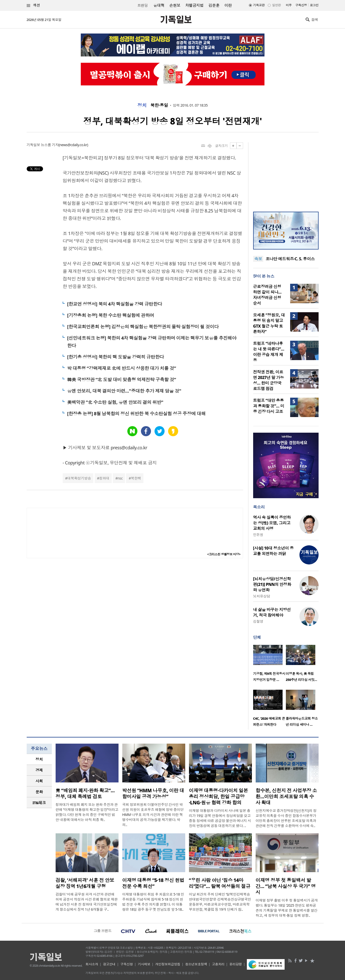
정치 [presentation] (39, 759)
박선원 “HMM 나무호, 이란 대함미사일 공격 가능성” (153, 794)
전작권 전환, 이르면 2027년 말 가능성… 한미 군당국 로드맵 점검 (269, 380)
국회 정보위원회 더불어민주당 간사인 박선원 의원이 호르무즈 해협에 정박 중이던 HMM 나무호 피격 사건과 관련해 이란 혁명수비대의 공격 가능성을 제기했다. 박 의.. (153, 815)
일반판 (276, 5)
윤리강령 (236, 964)
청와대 (104, 478)
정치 (142, 105)
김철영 (258, 621)
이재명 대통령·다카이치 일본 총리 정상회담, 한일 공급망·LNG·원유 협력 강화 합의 (219, 797)
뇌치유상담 (262, 596)
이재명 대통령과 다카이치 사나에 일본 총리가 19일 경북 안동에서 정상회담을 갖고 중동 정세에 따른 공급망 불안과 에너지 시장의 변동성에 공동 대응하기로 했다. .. (220, 818)
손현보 (175, 5)
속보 (258, 259)
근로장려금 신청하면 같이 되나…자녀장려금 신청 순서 (267, 295)
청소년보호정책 (196, 964)
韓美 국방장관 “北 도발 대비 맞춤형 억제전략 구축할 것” (122, 380)
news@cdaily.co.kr (73, 145)
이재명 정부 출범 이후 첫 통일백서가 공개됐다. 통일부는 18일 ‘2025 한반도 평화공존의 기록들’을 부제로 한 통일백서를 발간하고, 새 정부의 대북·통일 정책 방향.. (287, 908)
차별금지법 (194, 5)
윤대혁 (159, 5)
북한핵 (136, 478)
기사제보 (144, 964)
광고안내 (109, 964)
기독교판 (259, 5)
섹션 (33, 5)
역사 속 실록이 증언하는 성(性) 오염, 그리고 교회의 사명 (272, 523)
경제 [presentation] (39, 770)
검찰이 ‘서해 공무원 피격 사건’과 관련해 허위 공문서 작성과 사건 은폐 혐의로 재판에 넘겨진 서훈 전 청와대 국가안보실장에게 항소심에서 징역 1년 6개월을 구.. (87, 902)
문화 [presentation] (39, 792)
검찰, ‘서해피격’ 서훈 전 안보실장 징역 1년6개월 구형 (85, 883)
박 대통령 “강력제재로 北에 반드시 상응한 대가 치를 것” (122, 368)
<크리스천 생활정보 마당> (224, 554)
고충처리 (218, 964)
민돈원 (258, 535)
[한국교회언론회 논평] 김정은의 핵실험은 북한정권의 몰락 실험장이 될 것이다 (143, 327)
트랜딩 (142, 5)
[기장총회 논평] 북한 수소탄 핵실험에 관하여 (111, 315)
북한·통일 (159, 105)
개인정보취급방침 (168, 964)
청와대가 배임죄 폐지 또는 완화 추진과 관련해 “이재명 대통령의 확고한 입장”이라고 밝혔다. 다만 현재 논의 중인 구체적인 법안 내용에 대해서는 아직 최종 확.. (87, 812)
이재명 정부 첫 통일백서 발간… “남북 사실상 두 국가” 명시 (286, 886)
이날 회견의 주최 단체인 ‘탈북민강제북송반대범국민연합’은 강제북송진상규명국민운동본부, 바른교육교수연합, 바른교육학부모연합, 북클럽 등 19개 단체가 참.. (220, 902)
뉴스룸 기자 (50, 145)
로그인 (314, 5)
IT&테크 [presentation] (39, 803)
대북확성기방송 (79, 478)
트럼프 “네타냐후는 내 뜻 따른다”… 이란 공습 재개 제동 (269, 352)
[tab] (39, 759)
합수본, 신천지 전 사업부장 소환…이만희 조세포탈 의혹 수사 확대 (286, 797)
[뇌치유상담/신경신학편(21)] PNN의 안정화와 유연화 (272, 584)
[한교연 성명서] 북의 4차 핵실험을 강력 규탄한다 (115, 304)
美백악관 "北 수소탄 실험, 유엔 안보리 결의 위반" (115, 402)
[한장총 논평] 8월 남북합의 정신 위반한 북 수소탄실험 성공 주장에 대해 (136, 414)
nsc (120, 478)
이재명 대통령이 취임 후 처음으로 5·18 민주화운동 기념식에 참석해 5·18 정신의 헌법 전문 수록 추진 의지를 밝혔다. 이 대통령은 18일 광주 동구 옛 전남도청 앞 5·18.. (153, 902)
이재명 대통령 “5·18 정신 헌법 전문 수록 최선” (153, 883)
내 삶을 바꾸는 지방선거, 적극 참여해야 (272, 612)
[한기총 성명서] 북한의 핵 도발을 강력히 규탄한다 (116, 357)
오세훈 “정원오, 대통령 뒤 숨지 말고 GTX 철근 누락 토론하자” (269, 323)
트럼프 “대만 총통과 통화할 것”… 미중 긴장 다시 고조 (269, 406)
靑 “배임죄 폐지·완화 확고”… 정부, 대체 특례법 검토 (85, 794)
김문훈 (214, 5)
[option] (270, 665)
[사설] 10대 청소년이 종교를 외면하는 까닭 (273, 551)
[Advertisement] (286, 174)
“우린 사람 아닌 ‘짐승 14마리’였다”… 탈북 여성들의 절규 (220, 883)
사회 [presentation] (39, 781)
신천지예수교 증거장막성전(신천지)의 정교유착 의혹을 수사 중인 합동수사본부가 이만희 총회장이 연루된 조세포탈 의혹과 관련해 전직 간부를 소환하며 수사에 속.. (286, 818)
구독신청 (301, 5)
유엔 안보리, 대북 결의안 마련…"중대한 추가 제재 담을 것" (124, 391)
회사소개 (92, 964)
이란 (228, 5)
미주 (289, 5)
